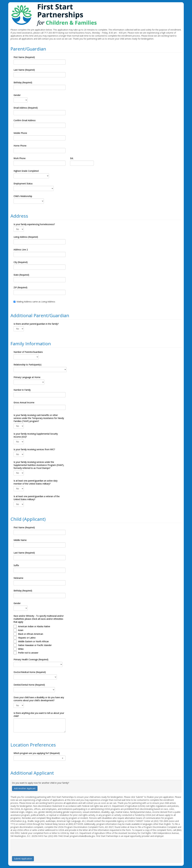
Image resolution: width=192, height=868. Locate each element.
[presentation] (35, 846)
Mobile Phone (20, 133)
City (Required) (21, 262)
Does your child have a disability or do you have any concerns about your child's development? (39, 699)
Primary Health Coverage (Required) (31, 659)
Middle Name (20, 540)
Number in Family (22, 390)
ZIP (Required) (20, 287)
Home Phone (20, 146)
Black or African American (31, 634)
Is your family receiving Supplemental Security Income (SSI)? (36, 435)
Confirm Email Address (25, 120)
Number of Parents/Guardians (28, 352)
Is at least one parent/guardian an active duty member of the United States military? (35, 482)
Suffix (16, 565)
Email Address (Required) (26, 108)
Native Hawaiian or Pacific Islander (35, 645)
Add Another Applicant (25, 788)
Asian (21, 630)
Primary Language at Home (27, 377)
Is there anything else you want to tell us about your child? (39, 715)
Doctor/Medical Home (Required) (30, 672)
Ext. (72, 158)
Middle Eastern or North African (33, 641)
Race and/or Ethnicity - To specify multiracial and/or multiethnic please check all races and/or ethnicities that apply (39, 619)
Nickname (18, 578)
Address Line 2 (21, 250)
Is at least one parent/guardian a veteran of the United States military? (37, 498)
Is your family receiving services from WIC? (34, 449)
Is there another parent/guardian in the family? (36, 324)
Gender (17, 95)
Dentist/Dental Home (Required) (29, 685)
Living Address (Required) (26, 237)
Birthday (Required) (23, 82)
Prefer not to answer (28, 653)
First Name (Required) (24, 57)
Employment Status (23, 184)
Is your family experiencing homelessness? (34, 224)
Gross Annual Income (24, 402)
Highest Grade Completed (26, 171)
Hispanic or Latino (27, 638)
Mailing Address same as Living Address (34, 302)
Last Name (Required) (24, 70)
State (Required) (21, 275)
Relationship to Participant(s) (27, 365)
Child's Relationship (23, 196)
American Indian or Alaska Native (34, 626)
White (21, 649)
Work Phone (19, 158)
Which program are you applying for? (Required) (37, 753)
